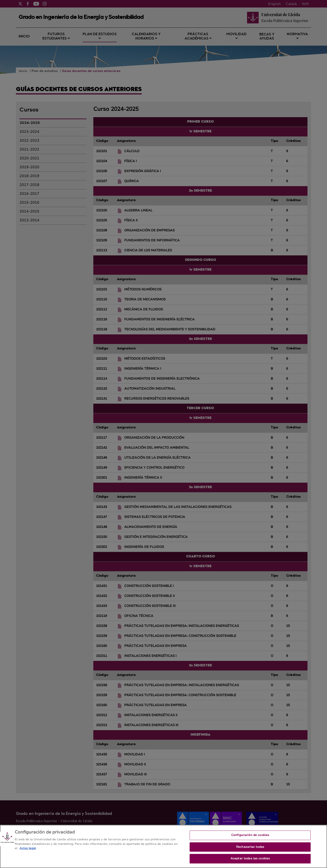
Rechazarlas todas (250, 850)
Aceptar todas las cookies (250, 861)
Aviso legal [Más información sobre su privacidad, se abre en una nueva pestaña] (28, 851)
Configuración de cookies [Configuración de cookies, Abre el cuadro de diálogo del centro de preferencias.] (250, 838)
